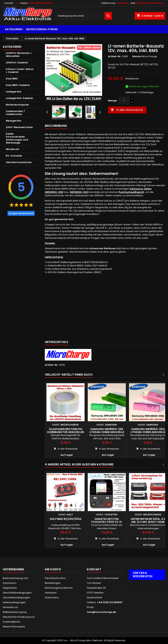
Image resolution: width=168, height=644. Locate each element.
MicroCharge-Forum (42, 29)
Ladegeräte (13, 92)
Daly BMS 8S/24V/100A (66, 519)
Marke (136, 56)
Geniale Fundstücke (19, 162)
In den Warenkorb (127, 110)
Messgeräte (13, 121)
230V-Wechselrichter (19, 127)
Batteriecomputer (17, 105)
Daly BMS (12, 79)
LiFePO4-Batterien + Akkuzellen (19, 55)
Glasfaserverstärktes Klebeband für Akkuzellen (66, 431)
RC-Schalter (14, 156)
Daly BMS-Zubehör (18, 85)
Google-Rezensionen (21, 213)
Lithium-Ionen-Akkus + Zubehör (20, 71)
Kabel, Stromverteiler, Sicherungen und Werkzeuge (17, 138)
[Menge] (124, 101)
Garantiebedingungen (16, 597)
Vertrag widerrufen (143, 575)
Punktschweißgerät (131, 192)
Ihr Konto (53, 569)
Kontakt (9, 3)
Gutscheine (52, 597)
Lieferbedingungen (14, 602)
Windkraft (13, 149)
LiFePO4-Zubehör (17, 63)
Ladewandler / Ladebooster (15, 113)
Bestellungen (53, 583)
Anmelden (123, 3)
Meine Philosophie (14, 627)
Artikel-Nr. (115, 56)
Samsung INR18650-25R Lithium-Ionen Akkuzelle (107, 431)
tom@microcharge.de (101, 612)
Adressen (51, 593)
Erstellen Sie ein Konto (150, 3)
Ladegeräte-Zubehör (20, 98)
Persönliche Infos (55, 578)
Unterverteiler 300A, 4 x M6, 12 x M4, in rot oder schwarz (148, 522)
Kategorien (13, 29)
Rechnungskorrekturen (59, 588)
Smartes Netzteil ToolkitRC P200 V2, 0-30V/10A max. (107, 522)
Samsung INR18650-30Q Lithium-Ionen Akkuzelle (148, 431)
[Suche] (84, 16)
